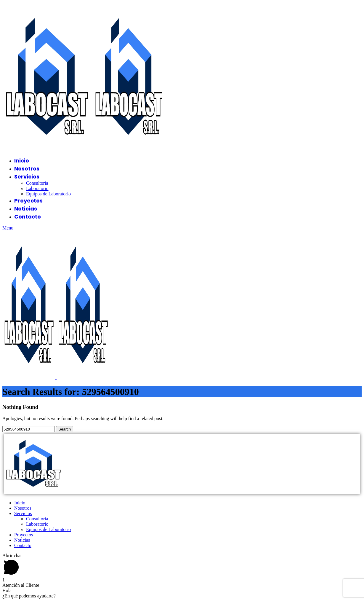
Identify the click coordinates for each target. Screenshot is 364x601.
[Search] (29, 429)
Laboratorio (37, 188)
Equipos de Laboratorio (48, 194)
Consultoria (37, 183)
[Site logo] (47, 149)
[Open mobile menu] (8, 228)
